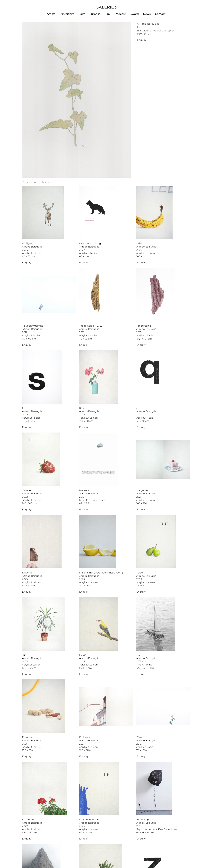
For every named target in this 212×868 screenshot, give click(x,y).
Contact (160, 14)
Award (134, 14)
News (147, 14)
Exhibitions (67, 14)
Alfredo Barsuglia (148, 24)
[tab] (36, 182)
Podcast (120, 14)
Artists (51, 14)
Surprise (95, 14)
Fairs (82, 14)
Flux (108, 14)
